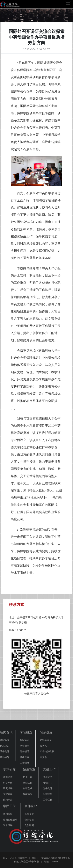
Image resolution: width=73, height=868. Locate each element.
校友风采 (28, 794)
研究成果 (8, 788)
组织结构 (48, 794)
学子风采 (8, 825)
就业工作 (28, 783)
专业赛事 (8, 794)
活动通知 (5, 757)
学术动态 (8, 777)
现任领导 (25, 751)
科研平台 (8, 783)
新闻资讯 (6, 732)
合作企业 (31, 806)
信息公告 (5, 746)
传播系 (43, 746)
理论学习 (48, 783)
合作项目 (29, 820)
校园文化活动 (10, 820)
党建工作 (49, 769)
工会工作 (48, 800)
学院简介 (25, 740)
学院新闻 (5, 740)
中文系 (43, 757)
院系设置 (46, 732)
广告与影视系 (47, 751)
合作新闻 (29, 825)
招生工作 (28, 777)
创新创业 (28, 788)
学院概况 (26, 732)
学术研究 (9, 769)
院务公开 (5, 751)
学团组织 (8, 814)
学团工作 (9, 806)
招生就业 (29, 769)
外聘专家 (8, 800)
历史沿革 (25, 746)
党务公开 (48, 788)
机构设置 (25, 757)
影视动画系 (46, 740)
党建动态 (48, 777)
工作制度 (25, 763)
